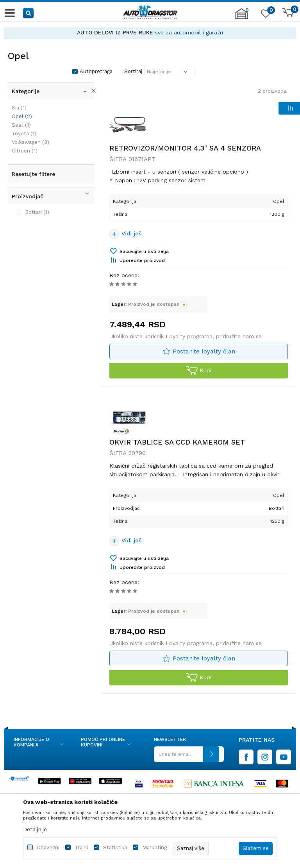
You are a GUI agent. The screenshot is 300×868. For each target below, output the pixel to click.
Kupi (199, 371)
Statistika (115, 847)
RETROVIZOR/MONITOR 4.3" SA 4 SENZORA (185, 148)
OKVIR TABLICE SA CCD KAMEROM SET (177, 442)
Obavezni (48, 847)
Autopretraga (96, 71)
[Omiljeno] (265, 15)
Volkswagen (30, 142)
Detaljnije (35, 829)
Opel (22, 116)
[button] (29, 13)
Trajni (81, 847)
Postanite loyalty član (204, 352)
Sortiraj (133, 71)
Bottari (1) (37, 212)
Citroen (25, 151)
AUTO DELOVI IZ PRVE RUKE (115, 32)
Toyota (24, 134)
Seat (21, 125)
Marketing (154, 847)
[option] (150, 33)
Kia (19, 108)
